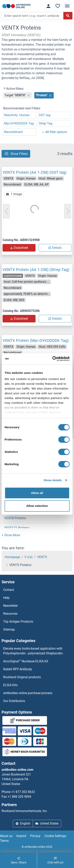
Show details (53, 480)
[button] (11, 535)
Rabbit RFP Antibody (18, 669)
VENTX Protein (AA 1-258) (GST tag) (35, 172)
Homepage (12, 557)
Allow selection (37, 506)
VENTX (42, 557)
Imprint (21, 836)
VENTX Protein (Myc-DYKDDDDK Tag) (36, 340)
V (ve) (29, 557)
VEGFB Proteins (15, 518)
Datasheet (19, 248)
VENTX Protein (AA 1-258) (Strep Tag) (36, 270)
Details (55, 248)
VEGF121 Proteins (17, 528)
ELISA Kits (10, 685)
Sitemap (9, 629)
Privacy (35, 836)
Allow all (37, 493)
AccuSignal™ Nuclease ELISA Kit (26, 661)
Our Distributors (14, 701)
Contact (9, 590)
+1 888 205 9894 (19, 797)
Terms (4, 841)
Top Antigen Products (18, 622)
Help (6, 598)
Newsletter (10, 606)
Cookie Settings (55, 836)
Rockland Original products (22, 677)
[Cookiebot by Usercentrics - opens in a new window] (53, 359)
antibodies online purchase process (28, 693)
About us (6, 836)
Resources (10, 614)
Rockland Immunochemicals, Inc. (25, 811)
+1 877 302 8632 (23, 792)
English (23, 823)
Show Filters (16, 154)
